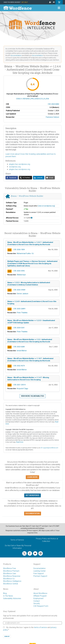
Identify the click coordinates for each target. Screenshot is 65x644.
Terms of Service (17, 540)
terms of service (41, 627)
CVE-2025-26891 (19, 309)
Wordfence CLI (9, 579)
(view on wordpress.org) (46, 206)
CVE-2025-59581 (19, 290)
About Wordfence (40, 593)
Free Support (39, 574)
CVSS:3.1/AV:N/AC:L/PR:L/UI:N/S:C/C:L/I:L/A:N (32, 99)
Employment (38, 598)
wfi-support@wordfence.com (49, 448)
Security (37, 603)
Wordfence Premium (11, 571)
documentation (16, 55)
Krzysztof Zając (23, 389)
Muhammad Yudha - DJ (25, 253)
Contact (37, 601)
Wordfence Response (12, 576)
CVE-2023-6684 (19, 347)
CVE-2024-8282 (53, 104)
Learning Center (40, 571)
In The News (8, 596)
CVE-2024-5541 (19, 328)
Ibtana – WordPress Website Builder (27, 196)
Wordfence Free (10, 568)
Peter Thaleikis (22, 313)
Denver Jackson (23, 294)
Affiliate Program (40, 596)
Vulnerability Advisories (12, 598)
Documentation (39, 568)
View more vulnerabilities (33, 396)
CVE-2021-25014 (19, 385)
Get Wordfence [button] (32, 495)
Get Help (25, 2)
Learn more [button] (32, 477)
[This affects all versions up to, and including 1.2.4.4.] (32, 218)
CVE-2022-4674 (19, 366)
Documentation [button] (33, 513)
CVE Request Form (41, 606)
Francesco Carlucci (52, 117)
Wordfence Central (10, 584)
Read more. (20, 442)
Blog (5, 593)
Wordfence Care (10, 574)
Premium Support (40, 576)
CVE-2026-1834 (19, 250)
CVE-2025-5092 (19, 271)
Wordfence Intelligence (12, 581)
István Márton (22, 351)
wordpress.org (15, 167)
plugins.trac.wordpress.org (20, 164)
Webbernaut (21, 275)
